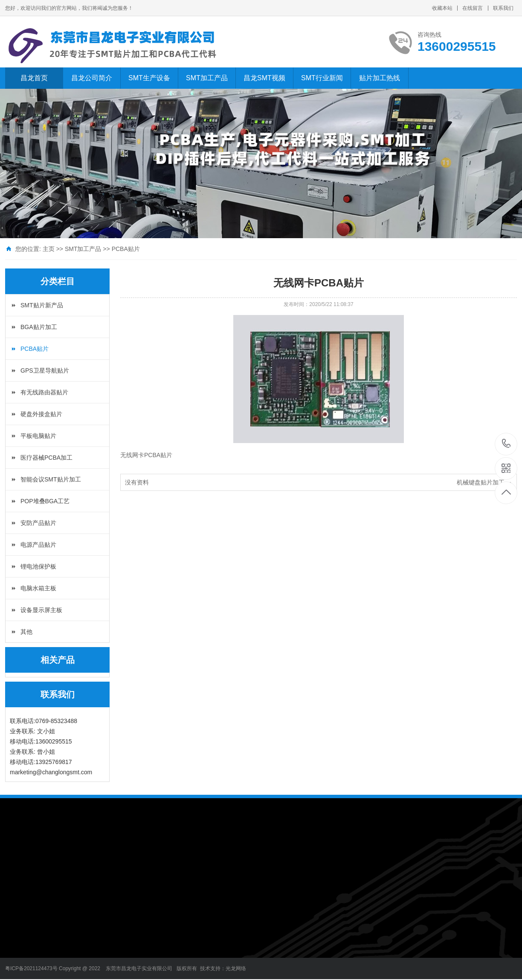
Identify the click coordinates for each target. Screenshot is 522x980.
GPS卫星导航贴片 (45, 370)
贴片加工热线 (380, 78)
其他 (26, 632)
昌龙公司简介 (92, 78)
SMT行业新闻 (322, 78)
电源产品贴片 (38, 545)
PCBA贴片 (126, 249)
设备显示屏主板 (41, 610)
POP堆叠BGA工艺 (45, 501)
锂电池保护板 (38, 566)
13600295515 (506, 444)
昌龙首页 (34, 78)
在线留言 (473, 8)
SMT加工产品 (207, 78)
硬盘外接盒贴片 (41, 414)
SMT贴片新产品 (42, 305)
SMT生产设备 (149, 78)
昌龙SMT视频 (264, 78)
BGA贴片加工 (39, 327)
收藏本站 (442, 8)
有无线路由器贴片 (44, 392)
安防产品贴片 (38, 523)
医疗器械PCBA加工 (46, 458)
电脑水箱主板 (38, 588)
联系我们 (503, 8)
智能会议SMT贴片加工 (51, 479)
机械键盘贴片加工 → (484, 482)
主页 (49, 249)
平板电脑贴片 (38, 436)
